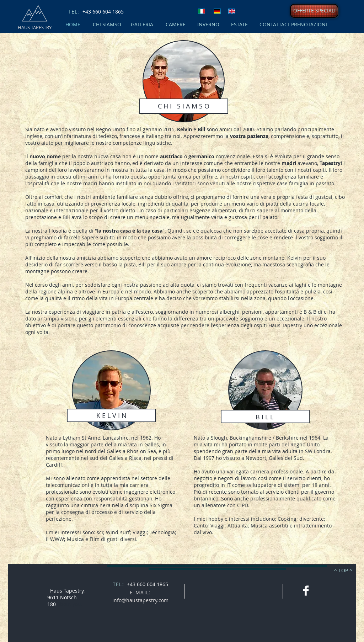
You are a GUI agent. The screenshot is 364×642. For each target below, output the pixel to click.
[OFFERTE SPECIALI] (314, 11)
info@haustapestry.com (140, 600)
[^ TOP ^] (343, 570)
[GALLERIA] (142, 25)
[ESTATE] (239, 25)
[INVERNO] (208, 25)
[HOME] (73, 25)
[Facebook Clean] (306, 591)
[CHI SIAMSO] (107, 25)
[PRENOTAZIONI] (309, 25)
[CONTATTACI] (274, 25)
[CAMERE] (175, 25)
